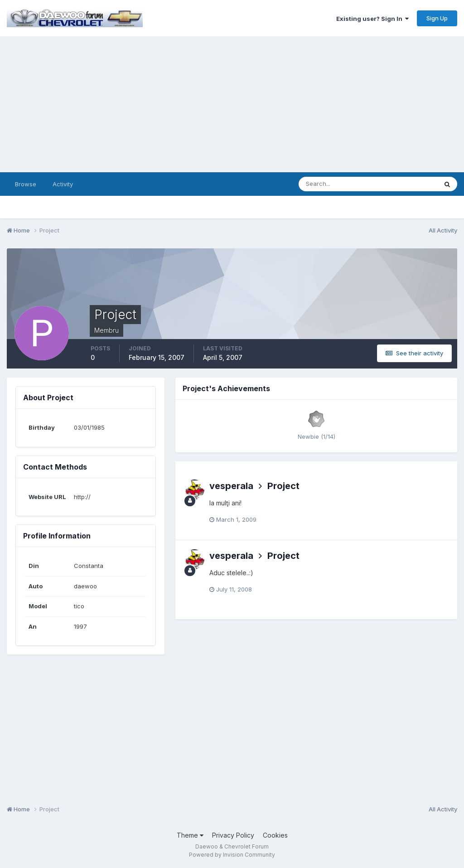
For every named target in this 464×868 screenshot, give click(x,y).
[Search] (338, 184)
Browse (26, 184)
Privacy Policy (233, 835)
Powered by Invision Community (232, 855)
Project (283, 486)
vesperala (231, 486)
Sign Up (437, 18)
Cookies (275, 835)
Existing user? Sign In (372, 19)
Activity (63, 184)
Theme (190, 835)
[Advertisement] (232, 104)
